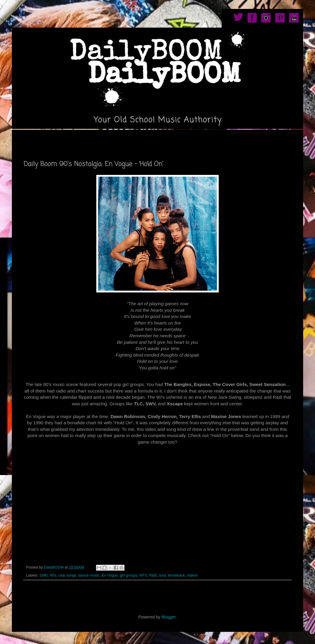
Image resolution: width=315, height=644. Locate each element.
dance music (89, 575)
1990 (43, 575)
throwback (176, 575)
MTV (143, 575)
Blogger (168, 617)
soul (162, 575)
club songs (67, 575)
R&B (153, 575)
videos (192, 575)
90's (53, 575)
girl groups (129, 575)
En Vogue (110, 575)
